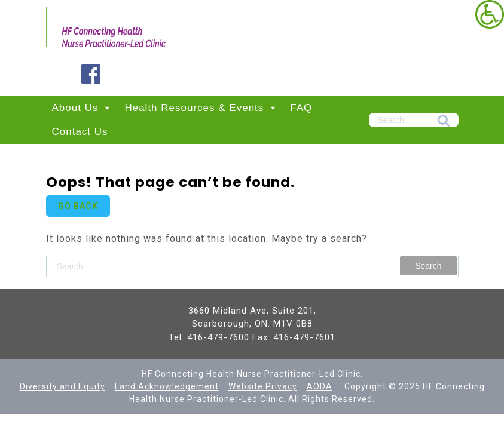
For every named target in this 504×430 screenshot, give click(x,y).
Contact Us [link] (80, 132)
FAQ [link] (301, 108)
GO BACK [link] (78, 206)
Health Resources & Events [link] (201, 108)
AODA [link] (320, 386)
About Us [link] (83, 108)
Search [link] (444, 121)
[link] (490, 14)
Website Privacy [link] (263, 386)
